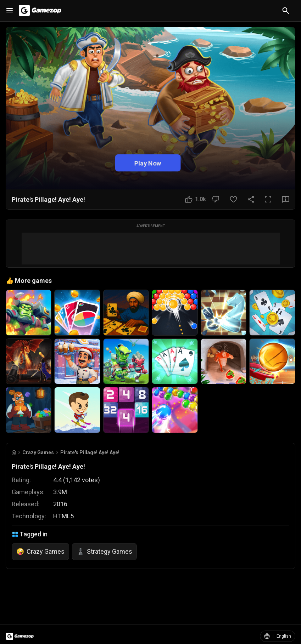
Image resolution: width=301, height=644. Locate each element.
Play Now (148, 163)
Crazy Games (38, 452)
